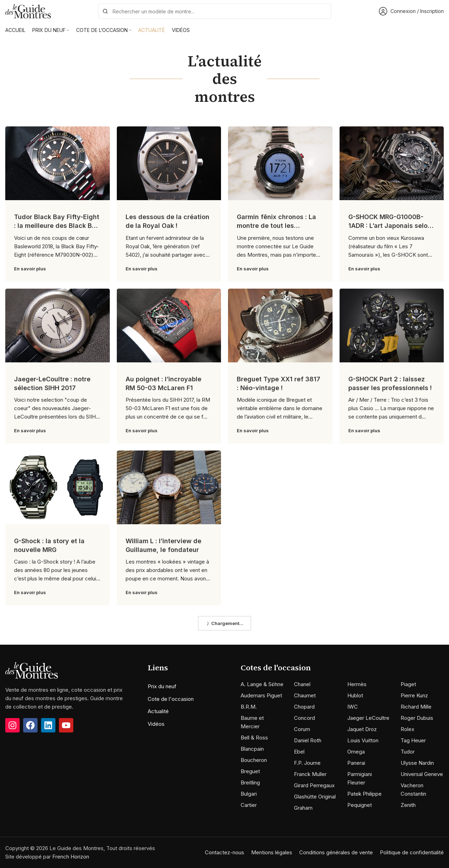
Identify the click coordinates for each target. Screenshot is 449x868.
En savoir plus (30, 269)
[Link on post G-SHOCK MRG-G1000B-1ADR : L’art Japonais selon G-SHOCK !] (392, 163)
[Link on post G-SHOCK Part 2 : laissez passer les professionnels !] (392, 325)
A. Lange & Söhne (262, 684)
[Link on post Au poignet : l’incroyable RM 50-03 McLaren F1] (169, 325)
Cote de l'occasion (171, 699)
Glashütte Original (315, 797)
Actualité (158, 711)
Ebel (299, 752)
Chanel (302, 684)
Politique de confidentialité (412, 852)
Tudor (408, 752)
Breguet (250, 771)
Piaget (408, 684)
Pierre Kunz (414, 695)
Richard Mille (416, 707)
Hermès (357, 684)
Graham (303, 808)
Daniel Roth (308, 740)
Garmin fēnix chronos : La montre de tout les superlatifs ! (276, 226)
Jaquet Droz (362, 729)
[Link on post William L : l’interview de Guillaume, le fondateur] (169, 487)
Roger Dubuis (417, 718)
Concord (304, 718)
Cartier (249, 805)
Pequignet (360, 805)
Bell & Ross (254, 738)
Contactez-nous (224, 852)
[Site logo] (28, 11)
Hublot (355, 695)
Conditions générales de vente (336, 852)
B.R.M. (249, 707)
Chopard (304, 707)
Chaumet (305, 695)
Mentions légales (272, 852)
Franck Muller (310, 774)
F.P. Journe (307, 763)
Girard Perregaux (314, 785)
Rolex (407, 729)
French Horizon (71, 857)
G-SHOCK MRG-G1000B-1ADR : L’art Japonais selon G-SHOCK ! (390, 226)
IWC (353, 707)
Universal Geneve (422, 774)
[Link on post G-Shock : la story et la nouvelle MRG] (58, 487)
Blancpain (252, 749)
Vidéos (156, 724)
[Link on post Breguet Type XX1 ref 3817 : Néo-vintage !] (280, 325)
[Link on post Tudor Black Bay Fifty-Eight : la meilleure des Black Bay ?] (58, 163)
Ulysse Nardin (417, 763)
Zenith (408, 805)
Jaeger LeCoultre (368, 718)
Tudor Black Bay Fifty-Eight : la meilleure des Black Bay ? (57, 226)
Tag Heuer (413, 740)
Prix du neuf (162, 686)
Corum (302, 729)
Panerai (356, 763)
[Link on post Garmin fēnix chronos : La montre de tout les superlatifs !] (280, 163)
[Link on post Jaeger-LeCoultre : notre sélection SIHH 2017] (58, 325)
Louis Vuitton (363, 740)
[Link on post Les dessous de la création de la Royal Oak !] (169, 163)
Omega (356, 752)
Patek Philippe (364, 794)
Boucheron (254, 760)
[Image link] (32, 670)
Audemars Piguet (261, 695)
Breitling (250, 782)
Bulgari (249, 794)
